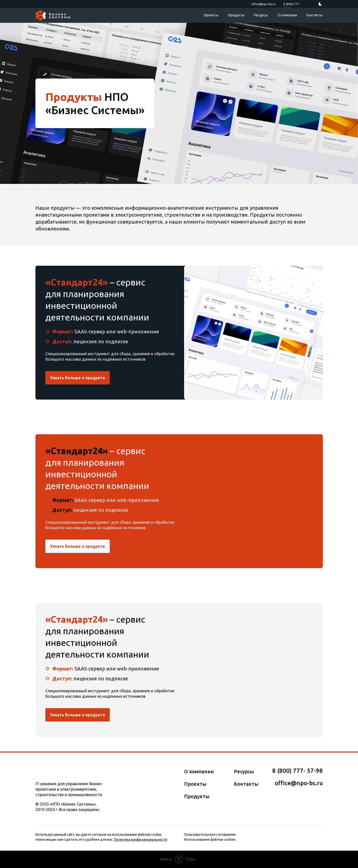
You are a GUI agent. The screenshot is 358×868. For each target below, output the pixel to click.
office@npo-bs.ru (263, 4)
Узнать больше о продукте (78, 378)
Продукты (236, 15)
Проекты (211, 15)
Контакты (315, 15)
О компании (287, 15)
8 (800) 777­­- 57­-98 (298, 771)
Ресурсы (261, 15)
